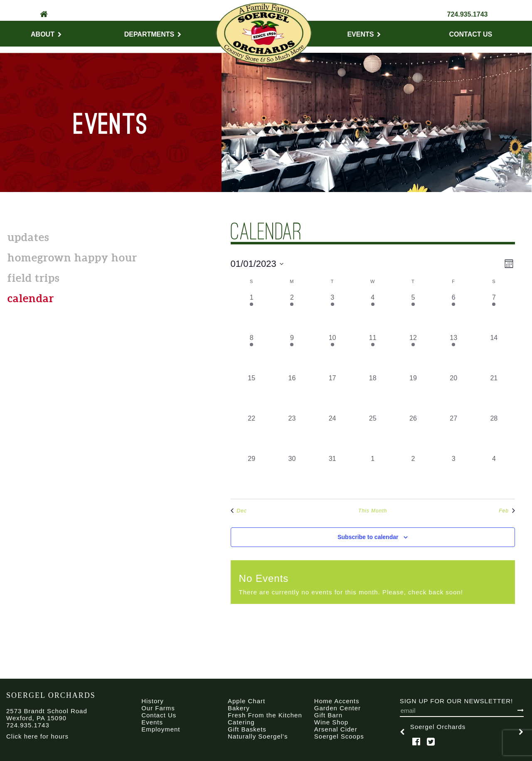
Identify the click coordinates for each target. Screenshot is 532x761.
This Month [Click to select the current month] (373, 511)
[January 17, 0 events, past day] (332, 393)
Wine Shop (331, 722)
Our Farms (158, 708)
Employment (161, 729)
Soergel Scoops (339, 736)
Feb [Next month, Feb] (507, 511)
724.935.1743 (468, 14)
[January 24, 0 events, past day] (332, 434)
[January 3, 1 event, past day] (332, 313)
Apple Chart (246, 701)
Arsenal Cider (336, 729)
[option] (462, 732)
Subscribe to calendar (368, 537)
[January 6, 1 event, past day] (454, 313)
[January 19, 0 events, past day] (413, 393)
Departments (153, 34)
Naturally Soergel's (258, 736)
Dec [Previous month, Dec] (239, 511)
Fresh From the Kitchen (265, 715)
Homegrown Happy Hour (72, 257)
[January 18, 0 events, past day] (373, 393)
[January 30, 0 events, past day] (292, 474)
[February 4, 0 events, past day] (494, 474)
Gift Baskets (247, 729)
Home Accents (337, 701)
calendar (31, 298)
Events (364, 34)
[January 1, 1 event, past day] (252, 313)
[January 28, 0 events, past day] (494, 434)
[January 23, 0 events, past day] (292, 434)
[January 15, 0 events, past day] (252, 393)
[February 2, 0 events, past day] (413, 474)
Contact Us (471, 34)
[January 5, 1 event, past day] (413, 313)
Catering (241, 722)
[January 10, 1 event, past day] (332, 353)
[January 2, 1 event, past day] (292, 313)
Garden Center (337, 708)
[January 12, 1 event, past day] (413, 353)
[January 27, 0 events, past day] (454, 434)
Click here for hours (37, 736)
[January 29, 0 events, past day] (252, 474)
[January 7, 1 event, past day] (494, 313)
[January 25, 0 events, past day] (373, 434)
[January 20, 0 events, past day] (454, 393)
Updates (28, 237)
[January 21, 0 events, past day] (494, 393)
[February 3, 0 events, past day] (454, 474)
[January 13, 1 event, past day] (454, 353)
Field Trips (33, 278)
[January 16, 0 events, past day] (292, 393)
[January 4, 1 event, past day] (373, 313)
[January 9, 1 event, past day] (292, 353)
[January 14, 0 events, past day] (494, 353)
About (46, 34)
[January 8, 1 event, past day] (252, 353)
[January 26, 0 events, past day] (413, 434)
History (153, 701)
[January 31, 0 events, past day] (332, 474)
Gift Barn (328, 715)
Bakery (239, 708)
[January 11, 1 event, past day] (373, 353)
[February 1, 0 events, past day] (373, 474)
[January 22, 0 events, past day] (252, 434)
